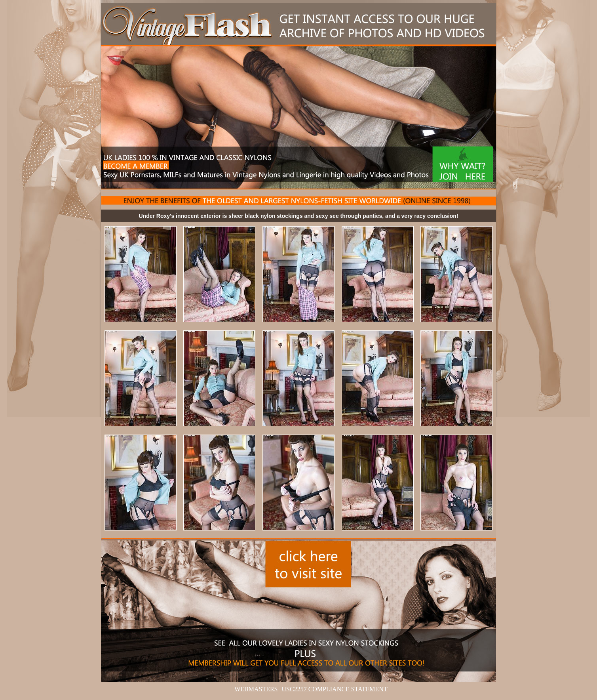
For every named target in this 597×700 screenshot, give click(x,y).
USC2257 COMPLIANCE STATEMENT (335, 689)
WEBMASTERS (256, 689)
